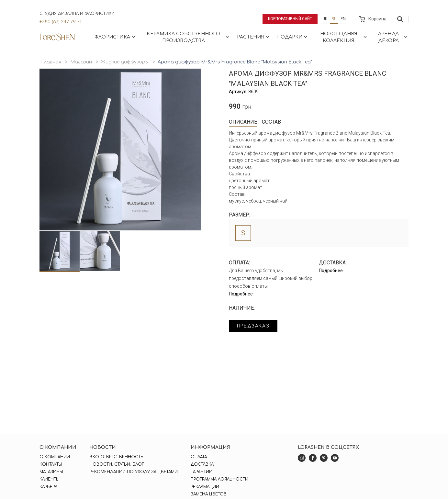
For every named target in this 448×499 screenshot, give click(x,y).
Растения (254, 37)
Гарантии (202, 472)
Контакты (51, 464)
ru (334, 19)
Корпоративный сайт (290, 19)
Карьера (48, 487)
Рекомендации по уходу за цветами (134, 472)
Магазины (51, 472)
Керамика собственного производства (188, 37)
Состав (271, 122)
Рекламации (205, 487)
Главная (51, 62)
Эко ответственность (116, 457)
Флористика (115, 37)
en (343, 19)
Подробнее (241, 294)
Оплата (199, 457)
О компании (55, 457)
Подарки (293, 37)
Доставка (202, 464)
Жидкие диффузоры (125, 62)
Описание (243, 122)
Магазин (81, 62)
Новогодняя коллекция (344, 37)
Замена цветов (209, 494)
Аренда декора (393, 37)
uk (325, 19)
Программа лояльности (219, 479)
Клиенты (50, 479)
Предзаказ (254, 326)
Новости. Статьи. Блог (117, 464)
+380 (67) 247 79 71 (60, 22)
